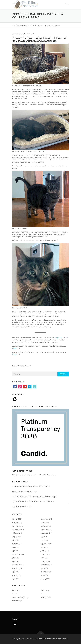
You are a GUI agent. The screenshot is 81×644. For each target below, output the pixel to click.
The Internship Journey (20, 597)
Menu (67, 4)
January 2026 (17, 519)
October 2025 (17, 522)
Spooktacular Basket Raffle (22, 506)
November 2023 (46, 530)
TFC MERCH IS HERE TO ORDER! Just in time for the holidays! (34, 496)
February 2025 (18, 526)
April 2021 (16, 561)
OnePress (47, 639)
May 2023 (44, 540)
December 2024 (46, 526)
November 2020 (46, 565)
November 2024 (18, 530)
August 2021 (45, 554)
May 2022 (44, 547)
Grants (15, 594)
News (43, 594)
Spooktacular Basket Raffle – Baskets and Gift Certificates (33, 501)
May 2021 (44, 558)
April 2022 (16, 551)
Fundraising (45, 590)
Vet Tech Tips (17, 601)
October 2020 (17, 568)
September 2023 (46, 533)
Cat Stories (16, 590)
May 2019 (44, 575)
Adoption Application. (61, 338)
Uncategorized (46, 597)
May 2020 (44, 568)
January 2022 (45, 551)
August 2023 (17, 537)
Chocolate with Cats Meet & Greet (25, 491)
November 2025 (46, 519)
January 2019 (45, 579)
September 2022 (46, 544)
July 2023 (44, 537)
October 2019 (17, 575)
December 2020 (18, 565)
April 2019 (16, 579)
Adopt (14, 348)
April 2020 (16, 572)
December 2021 (18, 554)
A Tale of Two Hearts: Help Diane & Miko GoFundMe (31, 486)
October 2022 (17, 544)
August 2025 (45, 522)
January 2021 (45, 561)
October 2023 (17, 533)
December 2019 (46, 572)
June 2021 (16, 558)
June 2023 (16, 540)
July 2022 (16, 547)
